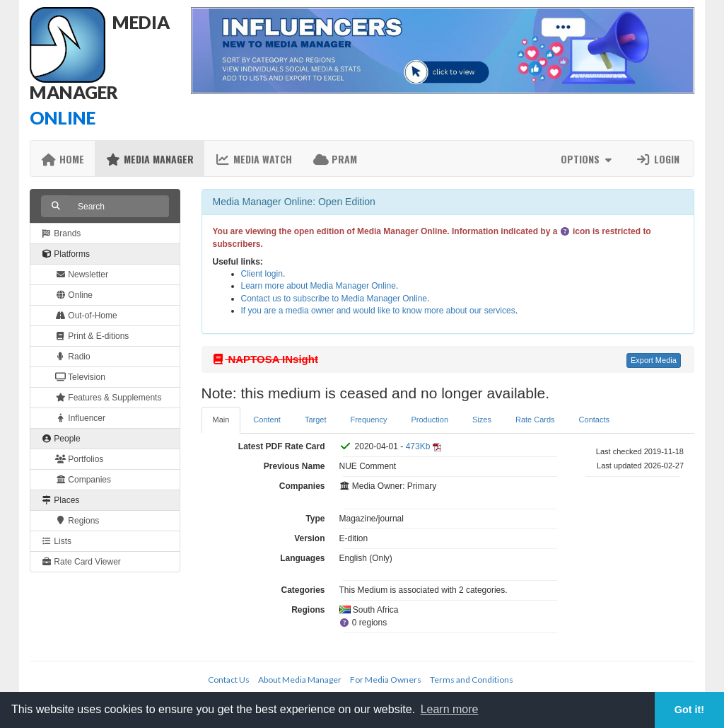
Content (267, 420)
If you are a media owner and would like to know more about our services (378, 311)
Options (588, 159)
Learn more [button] (450, 709)
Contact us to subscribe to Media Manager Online (334, 299)
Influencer (80, 418)
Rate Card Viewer (81, 562)
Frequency (368, 420)
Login (658, 159)
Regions (77, 521)
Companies (83, 480)
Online (74, 295)
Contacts (594, 420)
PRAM (335, 159)
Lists (56, 541)
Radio (73, 357)
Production (430, 420)
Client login (262, 274)
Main (221, 420)
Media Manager (150, 159)
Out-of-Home (86, 316)
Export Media (654, 360)
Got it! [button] (689, 710)
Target (316, 420)
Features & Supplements (108, 398)
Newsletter (82, 275)
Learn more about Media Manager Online (319, 286)
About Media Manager (300, 680)
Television (80, 377)
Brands (61, 233)
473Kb (418, 446)
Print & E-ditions (92, 336)
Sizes (482, 420)
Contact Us (229, 680)
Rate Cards (535, 420)
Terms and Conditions (472, 680)
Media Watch (253, 159)
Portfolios (79, 459)
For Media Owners (386, 680)
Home (63, 159)
